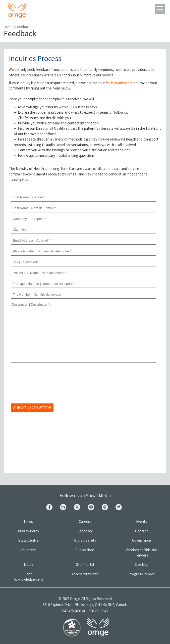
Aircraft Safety (85, 540)
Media (29, 564)
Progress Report (142, 574)
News (28, 521)
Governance (141, 540)
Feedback (85, 531)
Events (142, 521)
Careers (85, 521)
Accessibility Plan (85, 574)
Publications (85, 550)
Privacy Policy (29, 531)
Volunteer (28, 550)
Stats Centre (29, 540)
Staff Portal (85, 564)
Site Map (142, 564)
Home (8, 27)
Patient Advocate (119, 83)
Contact (141, 531)
